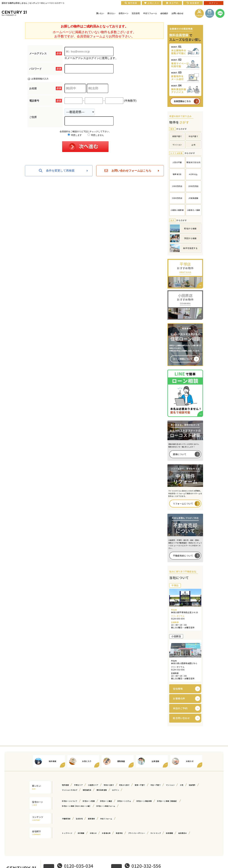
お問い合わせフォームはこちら (128, 171)
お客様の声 (179, 698)
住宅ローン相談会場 (144, 801)
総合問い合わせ (181, 718)
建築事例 (91, 819)
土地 (182, 785)
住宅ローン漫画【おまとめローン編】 (77, 806)
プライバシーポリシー (137, 833)
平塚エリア (78, 785)
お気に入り (152, 3)
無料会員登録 (102, 790)
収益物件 (192, 785)
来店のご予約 (180, 708)
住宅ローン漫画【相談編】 (167, 801)
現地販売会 (87, 790)
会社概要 (81, 833)
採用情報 (169, 833)
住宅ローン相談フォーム (106, 806)
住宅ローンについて (70, 801)
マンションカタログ (70, 790)
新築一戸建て (140, 785)
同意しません (96, 135)
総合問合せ (183, 833)
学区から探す (109, 785)
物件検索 (65, 785)
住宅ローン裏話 (106, 801)
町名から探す (125, 785)
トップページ (67, 833)
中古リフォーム (106, 819)
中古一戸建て (156, 785)
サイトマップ (156, 833)
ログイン (116, 790)
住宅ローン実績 (89, 801)
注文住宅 (79, 819)
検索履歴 (193, 3)
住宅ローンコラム (124, 801)
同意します (75, 135)
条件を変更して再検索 (57, 171)
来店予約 (119, 833)
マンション (170, 785)
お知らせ (93, 833)
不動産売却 (66, 819)
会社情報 (178, 689)
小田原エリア (93, 785)
